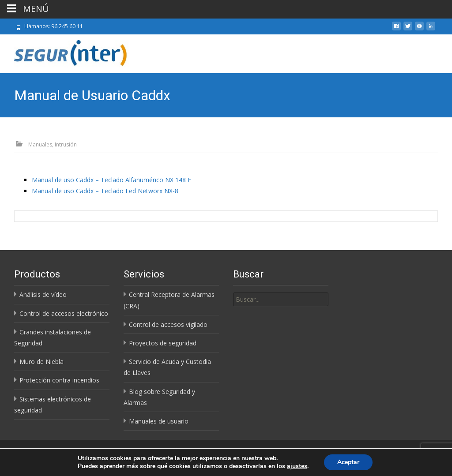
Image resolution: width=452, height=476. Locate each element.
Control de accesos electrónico (64, 313)
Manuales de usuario (159, 421)
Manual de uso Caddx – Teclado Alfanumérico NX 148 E (111, 180)
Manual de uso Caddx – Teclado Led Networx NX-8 (105, 191)
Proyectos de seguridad (163, 343)
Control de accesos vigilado (168, 324)
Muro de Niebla (41, 362)
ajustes (297, 466)
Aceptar (348, 462)
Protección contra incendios (59, 380)
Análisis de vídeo (43, 294)
